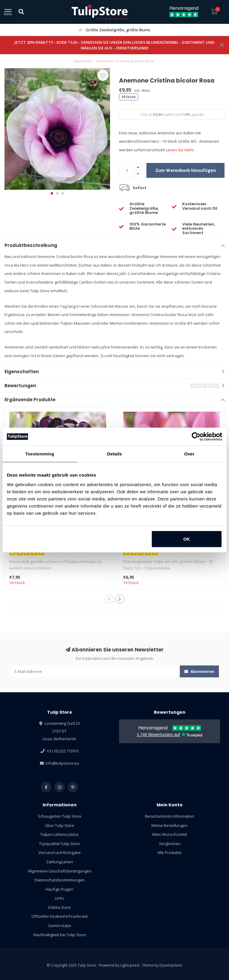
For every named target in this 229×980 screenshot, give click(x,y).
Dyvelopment (171, 965)
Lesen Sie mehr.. (181, 150)
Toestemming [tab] (40, 454)
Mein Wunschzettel (170, 834)
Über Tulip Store (60, 825)
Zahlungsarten (60, 862)
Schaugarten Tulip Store (60, 816)
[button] (52, 193)
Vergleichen (170, 844)
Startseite (83, 61)
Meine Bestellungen (170, 825)
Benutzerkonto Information (170, 816)
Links (59, 898)
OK (187, 539)
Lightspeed (130, 965)
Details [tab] (114, 454)
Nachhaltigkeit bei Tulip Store (60, 935)
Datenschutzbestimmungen (60, 880)
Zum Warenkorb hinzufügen (186, 170)
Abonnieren (199, 671)
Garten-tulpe (60, 925)
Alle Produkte (170, 853)
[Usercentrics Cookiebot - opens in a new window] (196, 437)
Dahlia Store (59, 907)
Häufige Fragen (59, 889)
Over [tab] (189, 454)
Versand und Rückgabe (60, 853)
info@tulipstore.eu (62, 763)
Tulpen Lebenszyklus (59, 834)
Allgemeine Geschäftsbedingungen (60, 871)
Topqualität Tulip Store (59, 844)
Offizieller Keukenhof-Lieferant (59, 916)
